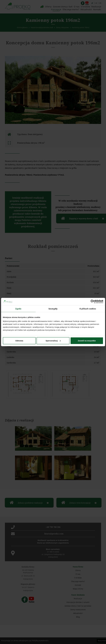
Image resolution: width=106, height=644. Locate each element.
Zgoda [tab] (18, 309)
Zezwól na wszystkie (87, 341)
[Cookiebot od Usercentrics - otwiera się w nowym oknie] (92, 302)
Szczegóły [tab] (53, 309)
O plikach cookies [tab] (88, 309)
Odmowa (19, 341)
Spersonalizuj (53, 341)
